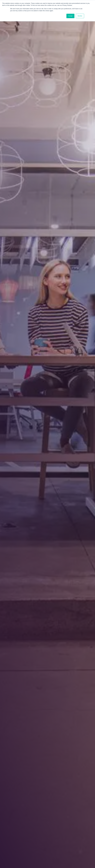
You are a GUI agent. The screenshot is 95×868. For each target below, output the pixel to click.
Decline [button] (80, 16)
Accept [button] (70, 16)
